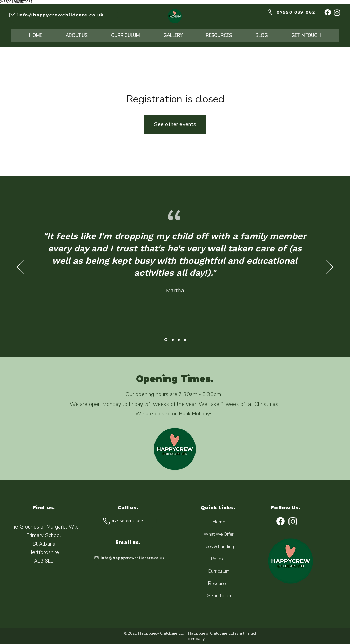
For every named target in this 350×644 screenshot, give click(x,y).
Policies (219, 559)
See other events (175, 124)
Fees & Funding (219, 547)
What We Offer (219, 534)
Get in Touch (219, 596)
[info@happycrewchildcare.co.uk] (63, 15)
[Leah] (185, 340)
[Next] (329, 268)
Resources (219, 584)
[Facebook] (327, 12)
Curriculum (219, 571)
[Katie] (166, 340)
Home (219, 522)
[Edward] (179, 340)
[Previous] (21, 268)
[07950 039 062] (294, 12)
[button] (77, 36)
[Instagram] (336, 13)
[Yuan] (173, 340)
